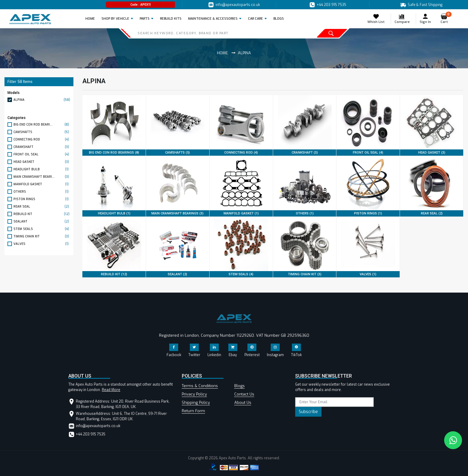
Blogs (240, 386)
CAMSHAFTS (42, 132)
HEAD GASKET (42, 162)
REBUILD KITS (171, 19)
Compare (402, 19)
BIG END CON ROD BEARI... (42, 125)
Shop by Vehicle (115, 19)
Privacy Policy (194, 394)
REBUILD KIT (42, 214)
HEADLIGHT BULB (42, 169)
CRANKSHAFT (42, 147)
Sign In (425, 19)
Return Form (193, 411)
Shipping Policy (196, 402)
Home (92, 18)
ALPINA (42, 100)
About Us (243, 402)
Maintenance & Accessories (213, 19)
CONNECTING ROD (42, 139)
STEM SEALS (42, 229)
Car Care (255, 19)
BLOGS (279, 19)
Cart (446, 19)
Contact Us (244, 394)
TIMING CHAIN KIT (42, 236)
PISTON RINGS (42, 199)
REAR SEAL (42, 207)
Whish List (376, 19)
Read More (111, 390)
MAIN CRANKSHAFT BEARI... (42, 177)
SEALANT (42, 221)
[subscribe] (334, 402)
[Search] (205, 33)
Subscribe (308, 412)
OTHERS (42, 192)
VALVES (42, 244)
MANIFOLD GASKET (42, 184)
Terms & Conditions (200, 386)
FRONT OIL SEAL (42, 154)
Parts (145, 19)
